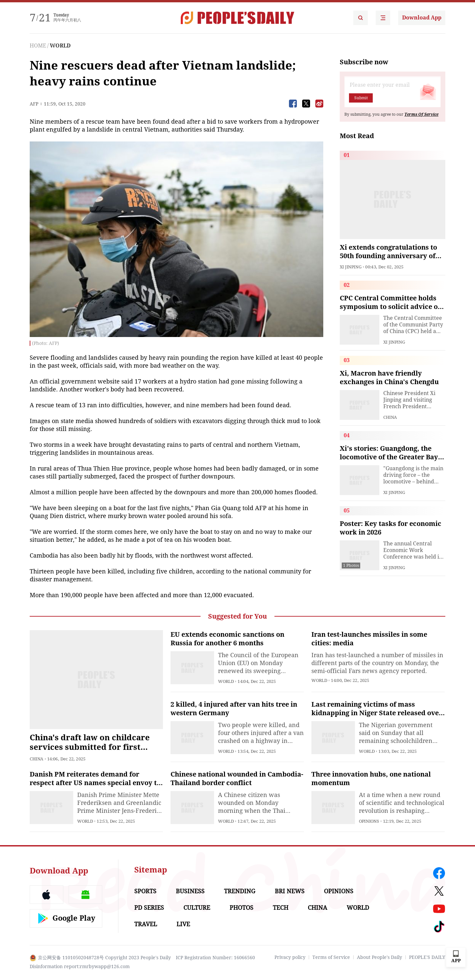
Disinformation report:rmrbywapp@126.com (80, 966)
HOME (38, 46)
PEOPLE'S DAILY (427, 957)
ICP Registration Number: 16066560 (215, 958)
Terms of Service (331, 957)
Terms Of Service (421, 114)
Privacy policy (290, 957)
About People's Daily (380, 957)
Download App (422, 18)
